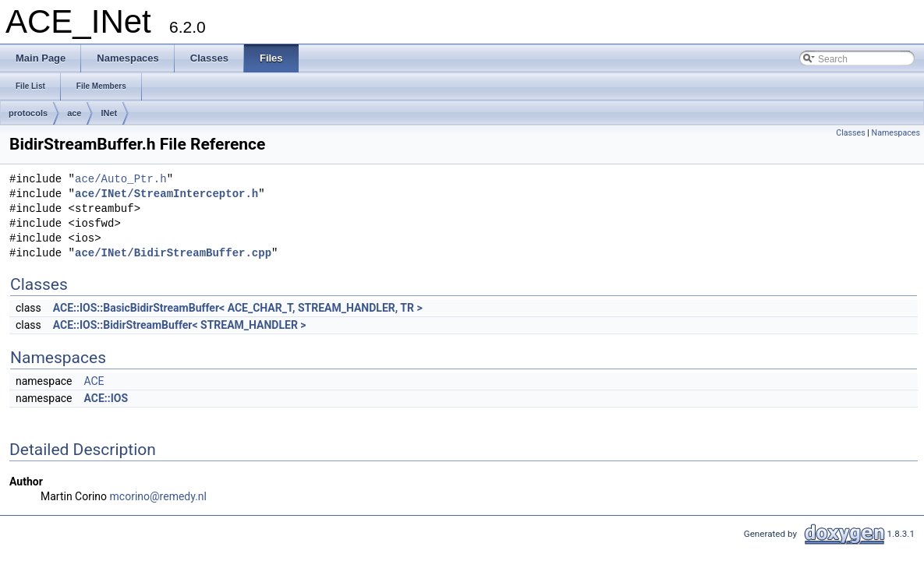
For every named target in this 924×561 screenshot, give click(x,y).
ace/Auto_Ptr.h (121, 180)
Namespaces (896, 133)
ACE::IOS (106, 398)
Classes (850, 133)
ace (74, 113)
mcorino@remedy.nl (158, 496)
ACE (94, 381)
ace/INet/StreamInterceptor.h (166, 194)
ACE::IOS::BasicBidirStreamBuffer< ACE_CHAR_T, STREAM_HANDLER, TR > (238, 308)
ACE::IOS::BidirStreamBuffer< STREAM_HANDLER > (180, 325)
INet (109, 113)
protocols (28, 113)
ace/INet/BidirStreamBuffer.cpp (173, 254)
